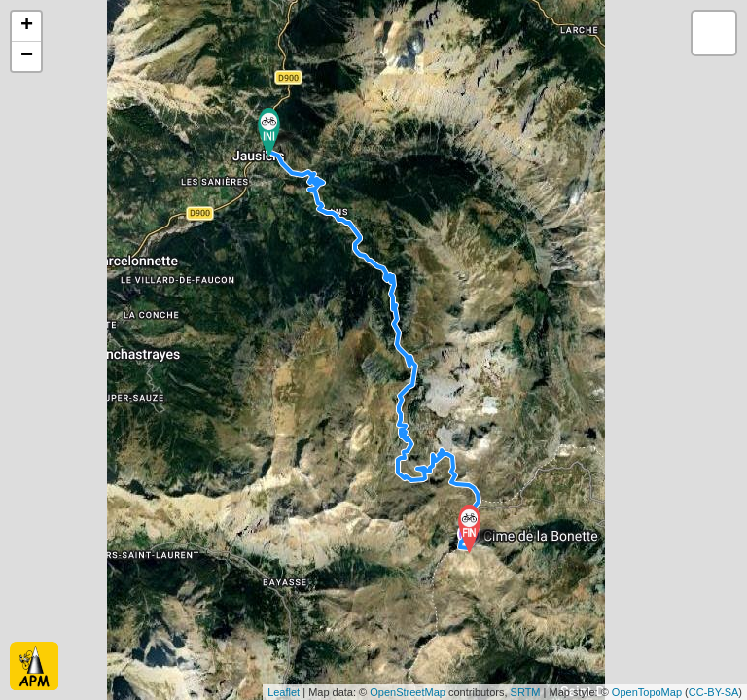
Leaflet (284, 692)
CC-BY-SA (714, 692)
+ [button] (27, 26)
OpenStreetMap (408, 692)
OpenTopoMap (647, 692)
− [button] (27, 56)
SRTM (526, 692)
